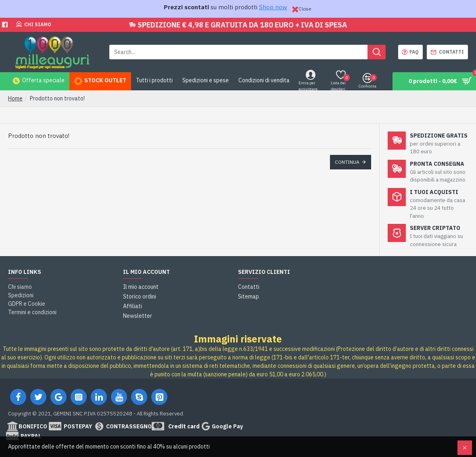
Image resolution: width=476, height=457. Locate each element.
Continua (347, 162)
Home (15, 98)
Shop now (273, 7)
